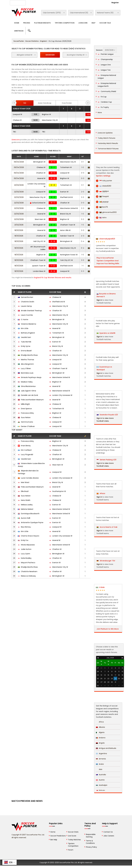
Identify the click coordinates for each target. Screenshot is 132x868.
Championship (105, 59)
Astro (101, 218)
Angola (100, 743)
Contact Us (64, 2)
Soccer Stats (73, 832)
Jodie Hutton (26, 549)
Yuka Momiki (26, 342)
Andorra (101, 738)
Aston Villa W (65, 230)
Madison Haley (27, 382)
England (43, 41)
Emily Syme (26, 346)
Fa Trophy (103, 107)
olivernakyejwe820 (105, 239)
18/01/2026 (19, 230)
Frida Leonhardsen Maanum (32, 400)
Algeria (100, 732)
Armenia (101, 759)
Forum (71, 850)
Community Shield (107, 91)
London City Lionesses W (61, 395)
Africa (100, 722)
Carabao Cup (105, 102)
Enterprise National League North (107, 85)
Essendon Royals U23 (107, 415)
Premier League (106, 54)
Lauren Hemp (26, 306)
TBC (15, 132)
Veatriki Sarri (26, 337)
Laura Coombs (27, 315)
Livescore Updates (105, 133)
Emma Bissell (26, 351)
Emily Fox (25, 540)
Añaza (101, 493)
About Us (34, 2)
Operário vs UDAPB (107, 333)
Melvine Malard (27, 509)
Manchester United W (69, 208)
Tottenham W (66, 167)
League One (104, 65)
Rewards (76, 2)
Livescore (83, 23)
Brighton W (46, 114)
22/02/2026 (19, 192)
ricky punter (104, 181)
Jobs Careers (109, 836)
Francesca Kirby (27, 413)
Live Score (72, 836)
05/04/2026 (19, 173)
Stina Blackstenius (28, 386)
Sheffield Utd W (66, 197)
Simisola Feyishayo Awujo (31, 377)
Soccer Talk (105, 23)
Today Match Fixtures (106, 138)
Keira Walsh (26, 500)
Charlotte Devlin (28, 302)
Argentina (101, 753)
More (100, 113)
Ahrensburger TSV (106, 561)
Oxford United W (38, 203)
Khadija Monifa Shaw (29, 355)
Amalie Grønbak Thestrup (31, 311)
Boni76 (102, 207)
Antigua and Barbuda (106, 748)
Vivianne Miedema (28, 324)
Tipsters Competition (65, 23)
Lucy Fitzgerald (27, 455)
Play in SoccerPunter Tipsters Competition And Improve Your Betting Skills (108, 261)
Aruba (100, 764)
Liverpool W (17, 114)
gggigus (102, 191)
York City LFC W (66, 260)
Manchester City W (50, 120)
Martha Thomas (27, 360)
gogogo (102, 202)
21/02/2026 (19, 225)
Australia (101, 775)
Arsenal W (41, 178)
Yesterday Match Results (108, 143)
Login (102, 3)
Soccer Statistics (32, 41)
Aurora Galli (26, 518)
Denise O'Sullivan (28, 426)
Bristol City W (65, 214)
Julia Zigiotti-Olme (28, 391)
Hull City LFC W (39, 241)
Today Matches (74, 840)
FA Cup (102, 97)
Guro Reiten (26, 417)
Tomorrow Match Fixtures (108, 149)
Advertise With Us (48, 2)
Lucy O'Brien (26, 368)
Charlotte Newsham (29, 571)
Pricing (27, 23)
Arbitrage (19, 31)
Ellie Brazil (25, 491)
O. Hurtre (25, 319)
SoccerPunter (19, 41)
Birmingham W (39, 162)
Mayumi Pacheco (28, 563)
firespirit (102, 196)
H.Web (100, 587)
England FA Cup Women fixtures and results (53, 278)
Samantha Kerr (27, 297)
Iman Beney (26, 446)
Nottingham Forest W (69, 255)
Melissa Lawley (27, 505)
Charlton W (41, 173)
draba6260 (104, 186)
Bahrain (100, 790)
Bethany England (28, 333)
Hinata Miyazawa (28, 545)
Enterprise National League (107, 77)
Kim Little (25, 328)
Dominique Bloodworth (30, 514)
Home (17, 23)
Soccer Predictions (58, 836)
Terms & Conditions (90, 842)
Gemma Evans (27, 422)
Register (115, 3)
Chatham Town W (68, 225)
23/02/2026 (19, 185)
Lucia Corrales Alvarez (30, 478)
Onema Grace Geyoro (30, 536)
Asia (99, 769)
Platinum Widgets (42, 23)
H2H (89, 114)
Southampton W (58, 491)
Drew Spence (26, 409)
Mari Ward (25, 482)
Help (93, 23)
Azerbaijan (102, 785)
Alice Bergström (27, 364)
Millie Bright (25, 404)
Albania (100, 727)
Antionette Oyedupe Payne (32, 522)
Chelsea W (17, 120)
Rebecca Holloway (28, 576)
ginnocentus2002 (106, 212)
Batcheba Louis (27, 373)
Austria (100, 780)
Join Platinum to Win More (108, 629)
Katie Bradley (26, 558)
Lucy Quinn (26, 554)
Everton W (64, 192)
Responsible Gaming (91, 836)
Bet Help (54, 840)
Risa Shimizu (26, 527)
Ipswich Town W (39, 266)
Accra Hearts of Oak (107, 527)
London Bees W (39, 271)
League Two (104, 70)
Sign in (99, 300)
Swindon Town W (67, 236)
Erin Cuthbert (26, 450)
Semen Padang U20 (106, 460)
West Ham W (40, 219)
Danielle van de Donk (29, 395)
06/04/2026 (19, 162)
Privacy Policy (91, 847)
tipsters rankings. (103, 176)
